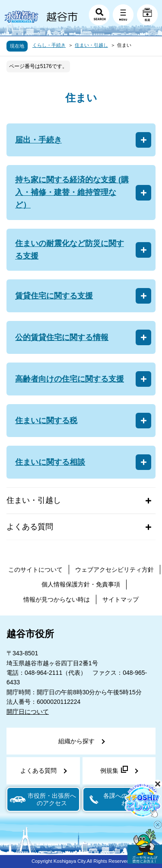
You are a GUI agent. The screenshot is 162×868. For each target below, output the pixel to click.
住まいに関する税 (46, 421)
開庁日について (28, 712)
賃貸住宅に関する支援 (54, 296)
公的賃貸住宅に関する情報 (62, 337)
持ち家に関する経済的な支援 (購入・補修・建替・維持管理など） (72, 192)
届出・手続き (38, 140)
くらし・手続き (49, 45)
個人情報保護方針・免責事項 (81, 584)
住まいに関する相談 (50, 462)
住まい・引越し (91, 45)
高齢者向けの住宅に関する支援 (70, 379)
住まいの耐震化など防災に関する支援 (70, 250)
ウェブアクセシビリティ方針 (114, 570)
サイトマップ (121, 599)
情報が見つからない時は (57, 599)
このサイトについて (35, 570)
